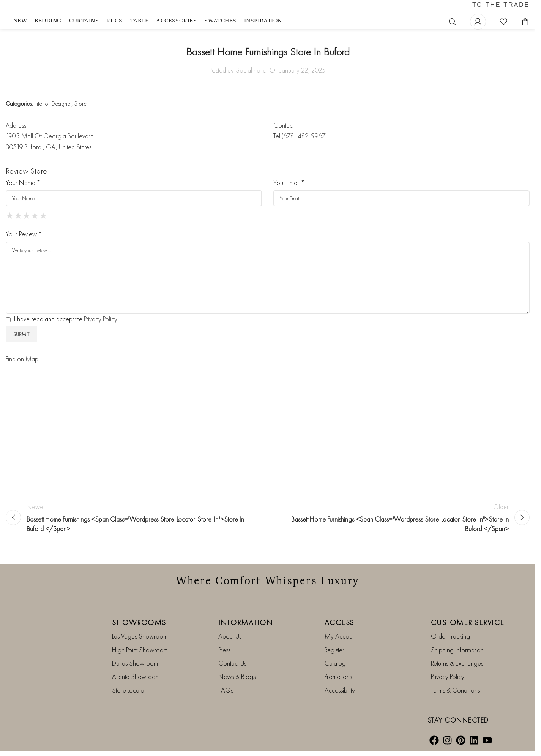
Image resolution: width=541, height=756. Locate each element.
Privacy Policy (100, 324)
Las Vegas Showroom (140, 641)
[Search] (453, 24)
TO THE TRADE (501, 8)
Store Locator (129, 695)
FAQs (226, 695)
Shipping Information (457, 655)
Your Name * (23, 188)
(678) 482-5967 (304, 142)
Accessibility (340, 695)
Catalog (335, 668)
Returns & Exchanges (457, 668)
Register (334, 655)
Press (224, 655)
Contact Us (232, 668)
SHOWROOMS (139, 628)
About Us (230, 641)
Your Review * (24, 239)
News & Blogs (237, 682)
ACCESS (339, 628)
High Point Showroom (140, 655)
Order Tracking (450, 641)
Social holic (251, 75)
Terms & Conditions (455, 695)
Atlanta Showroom (136, 682)
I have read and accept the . (62, 324)
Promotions (338, 682)
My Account (341, 641)
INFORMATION (246, 628)
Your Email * (289, 188)
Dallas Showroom (135, 668)
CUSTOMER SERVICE (468, 628)
